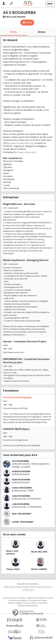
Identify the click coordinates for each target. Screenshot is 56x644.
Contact (22, 598)
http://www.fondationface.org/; (20, 143)
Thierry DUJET (13, 569)
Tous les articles (30, 603)
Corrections (43, 603)
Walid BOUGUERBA (21, 471)
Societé (50, 598)
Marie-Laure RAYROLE (12, 552)
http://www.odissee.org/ (24, 152)
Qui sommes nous (10, 598)
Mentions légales (15, 603)
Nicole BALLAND (39, 552)
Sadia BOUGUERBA (21, 496)
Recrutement (40, 598)
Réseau (42, 32)
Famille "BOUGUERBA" (23, 522)
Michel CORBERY (39, 569)
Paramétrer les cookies (38, 601)
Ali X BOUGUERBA (21, 461)
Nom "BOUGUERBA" (22, 514)
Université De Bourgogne (17, 397)
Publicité (30, 598)
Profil (14, 32)
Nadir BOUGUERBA (21, 480)
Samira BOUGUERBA (22, 488)
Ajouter (29, 22)
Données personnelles (18, 601)
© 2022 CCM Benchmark (28, 606)
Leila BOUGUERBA (21, 504)
